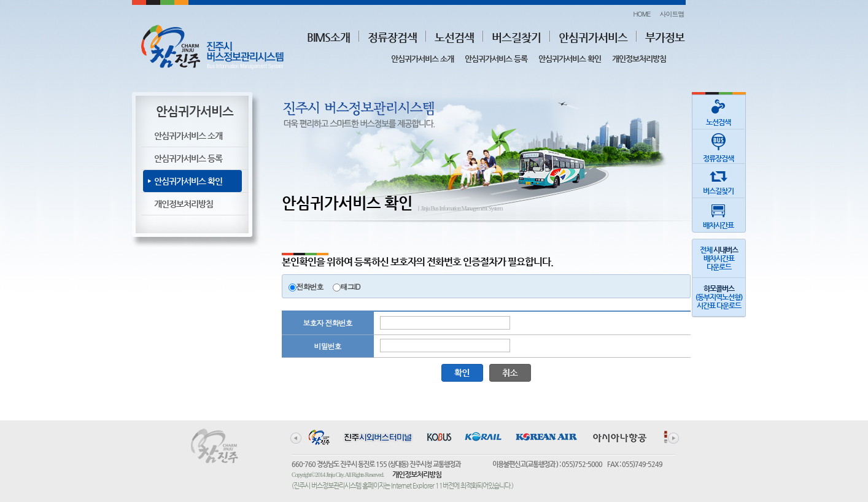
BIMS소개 (328, 37)
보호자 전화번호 (327, 322)
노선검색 (454, 37)
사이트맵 (672, 14)
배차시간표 (718, 214)
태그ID (351, 286)
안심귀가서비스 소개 (422, 59)
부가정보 (665, 37)
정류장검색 (392, 37)
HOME (641, 14)
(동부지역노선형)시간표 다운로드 (719, 297)
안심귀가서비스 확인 (570, 59)
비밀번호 (328, 346)
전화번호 (310, 286)
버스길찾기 (516, 37)
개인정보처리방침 (639, 59)
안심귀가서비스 (593, 37)
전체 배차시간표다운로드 (719, 258)
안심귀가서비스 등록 (496, 59)
